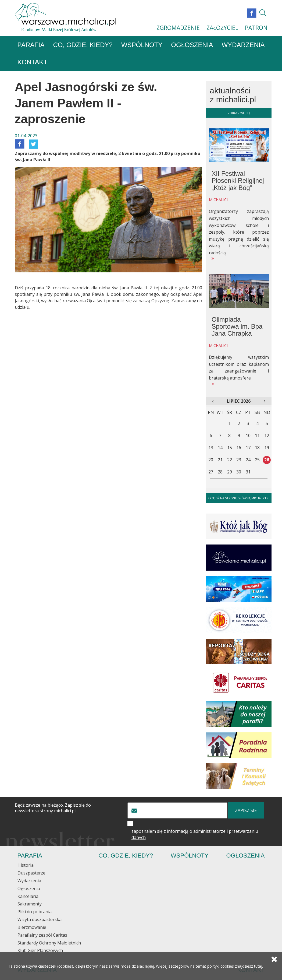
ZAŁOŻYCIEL (222, 28)
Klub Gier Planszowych (40, 951)
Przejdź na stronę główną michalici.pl (239, 498)
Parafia (31, 45)
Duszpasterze (31, 873)
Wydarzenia (243, 45)
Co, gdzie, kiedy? (83, 45)
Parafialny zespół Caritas (42, 935)
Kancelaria (28, 896)
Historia (26, 865)
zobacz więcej (239, 113)
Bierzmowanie (32, 928)
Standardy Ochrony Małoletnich (49, 943)
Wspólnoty (142, 45)
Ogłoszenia (192, 45)
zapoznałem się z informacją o (195, 835)
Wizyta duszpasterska (40, 920)
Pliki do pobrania (35, 912)
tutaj (258, 966)
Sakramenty (30, 904)
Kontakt (33, 62)
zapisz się (246, 811)
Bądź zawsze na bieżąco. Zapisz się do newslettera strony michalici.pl (53, 808)
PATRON (256, 28)
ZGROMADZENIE (178, 28)
